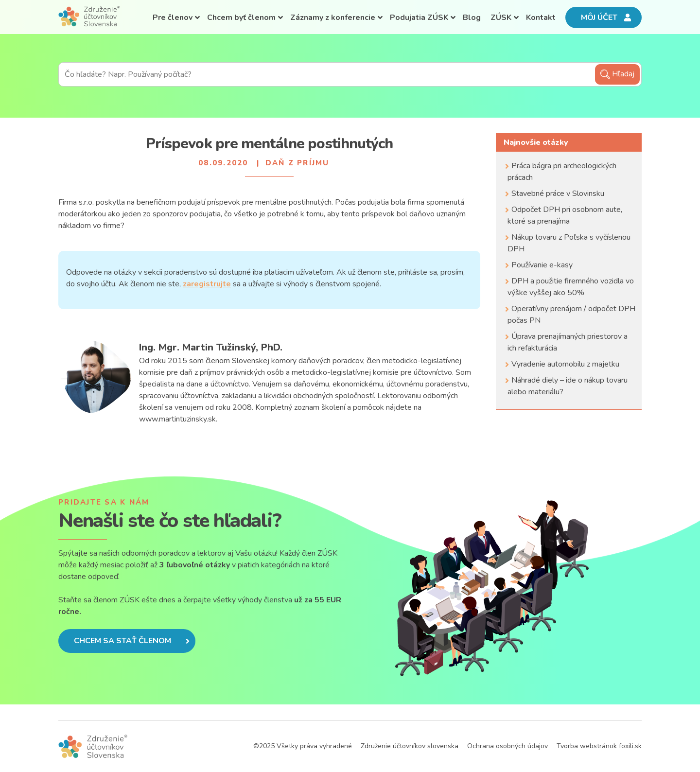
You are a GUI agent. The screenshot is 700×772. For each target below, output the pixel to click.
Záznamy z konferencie (333, 18)
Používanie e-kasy (542, 265)
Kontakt (541, 18)
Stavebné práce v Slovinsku (558, 193)
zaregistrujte (207, 284)
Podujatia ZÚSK (419, 18)
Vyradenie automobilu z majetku (565, 364)
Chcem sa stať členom (132, 641)
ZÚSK (501, 18)
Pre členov (173, 18)
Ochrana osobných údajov (507, 746)
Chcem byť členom (241, 18)
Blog (472, 18)
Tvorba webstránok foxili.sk (599, 746)
